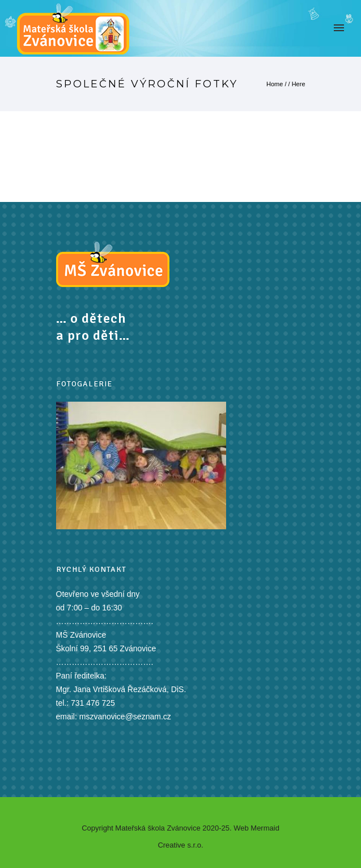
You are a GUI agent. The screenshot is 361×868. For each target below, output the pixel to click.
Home (275, 84)
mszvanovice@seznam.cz (125, 717)
